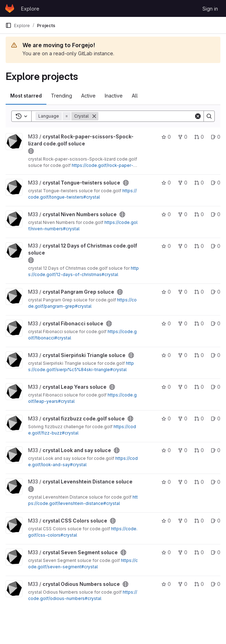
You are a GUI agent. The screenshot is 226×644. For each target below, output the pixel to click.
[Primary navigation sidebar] (8, 25)
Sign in (210, 9)
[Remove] (94, 116)
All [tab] (135, 96)
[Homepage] (10, 8)
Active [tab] (88, 96)
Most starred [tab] (26, 96)
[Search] (146, 116)
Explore (30, 9)
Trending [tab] (62, 96)
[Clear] (198, 116)
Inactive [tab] (114, 96)
